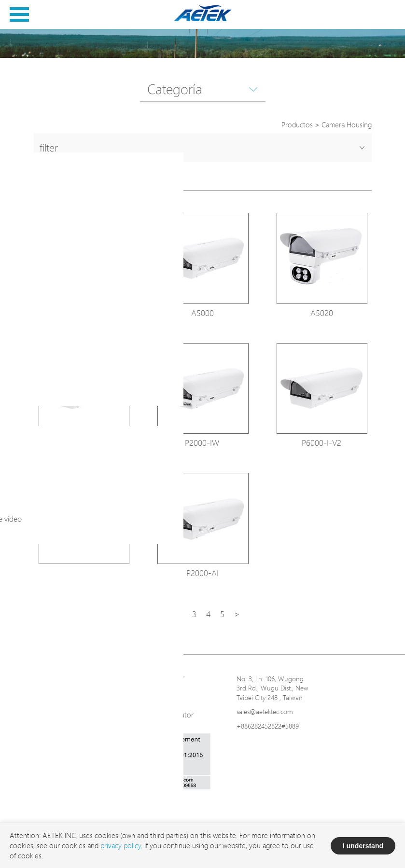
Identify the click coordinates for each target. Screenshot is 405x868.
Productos (297, 125)
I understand (363, 846)
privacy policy (121, 846)
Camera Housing (347, 125)
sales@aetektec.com (265, 711)
